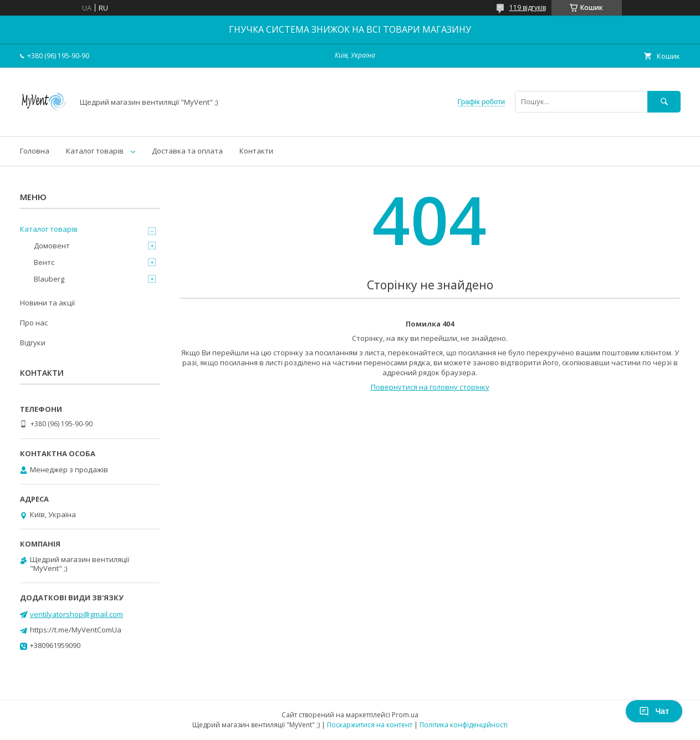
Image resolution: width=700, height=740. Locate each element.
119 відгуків (528, 7)
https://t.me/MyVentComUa (76, 630)
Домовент (52, 246)
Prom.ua (405, 715)
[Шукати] (664, 102)
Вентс (44, 262)
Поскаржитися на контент (370, 725)
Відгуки (33, 343)
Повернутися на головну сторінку (430, 387)
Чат (654, 711)
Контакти (256, 151)
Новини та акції (47, 303)
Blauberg (49, 279)
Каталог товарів (95, 151)
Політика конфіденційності (464, 725)
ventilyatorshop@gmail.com (76, 614)
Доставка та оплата (187, 151)
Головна (35, 151)
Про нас (34, 323)
